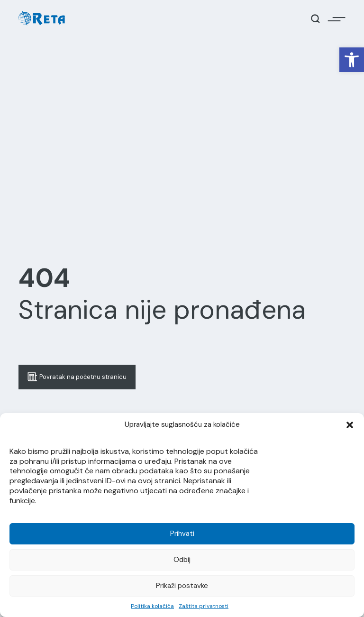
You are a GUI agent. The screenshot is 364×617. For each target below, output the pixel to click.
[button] (352, 60)
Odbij (182, 560)
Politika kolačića (152, 606)
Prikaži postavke (182, 586)
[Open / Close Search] (315, 19)
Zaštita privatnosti (204, 606)
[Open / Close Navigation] (337, 18)
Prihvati (182, 534)
